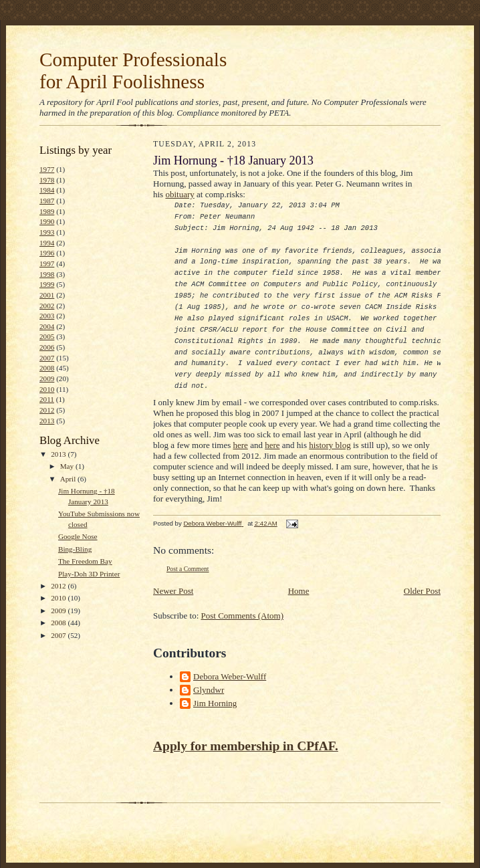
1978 (47, 180)
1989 (47, 211)
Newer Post (173, 591)
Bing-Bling (75, 549)
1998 (47, 274)
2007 (47, 358)
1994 (47, 243)
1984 (47, 190)
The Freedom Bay (85, 561)
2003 (47, 316)
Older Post (422, 591)
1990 (47, 221)
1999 (47, 284)
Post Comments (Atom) (243, 616)
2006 (47, 347)
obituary (179, 194)
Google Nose (78, 536)
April (69, 479)
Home (299, 591)
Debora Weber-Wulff (230, 676)
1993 (47, 232)
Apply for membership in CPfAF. (246, 746)
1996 (47, 253)
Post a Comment (188, 569)
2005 (47, 336)
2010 (47, 389)
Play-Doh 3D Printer (89, 574)
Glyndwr (209, 690)
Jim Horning (215, 703)
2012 (47, 410)
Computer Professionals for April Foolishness (133, 71)
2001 (47, 295)
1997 (47, 263)
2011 (47, 399)
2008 (47, 368)
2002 (47, 306)
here (241, 445)
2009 (47, 378)
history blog (330, 445)
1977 (47, 169)
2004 (47, 326)
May (68, 466)
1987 (47, 201)
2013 (47, 421)
